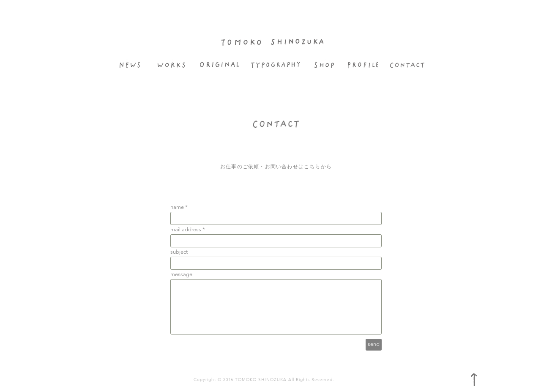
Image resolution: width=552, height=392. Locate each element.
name (177, 207)
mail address (186, 229)
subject (179, 252)
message (181, 274)
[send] (374, 345)
